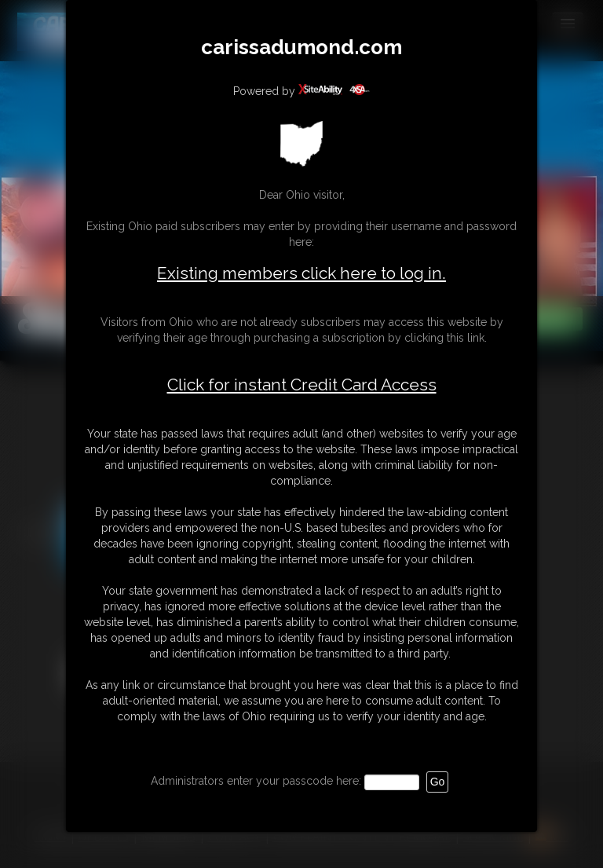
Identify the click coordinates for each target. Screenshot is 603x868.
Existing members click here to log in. (301, 273)
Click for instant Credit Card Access (302, 385)
